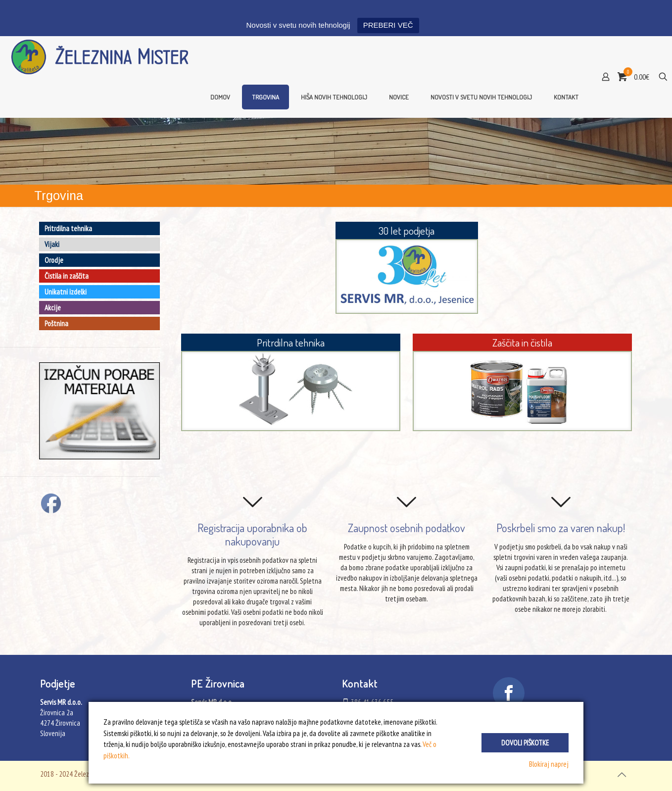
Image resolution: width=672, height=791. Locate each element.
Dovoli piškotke (525, 743)
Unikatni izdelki (66, 292)
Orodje (54, 260)
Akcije (53, 308)
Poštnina (56, 323)
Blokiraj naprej (549, 764)
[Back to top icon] (622, 775)
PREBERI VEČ (388, 25)
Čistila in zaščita (67, 276)
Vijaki (52, 244)
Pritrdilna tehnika (68, 228)
